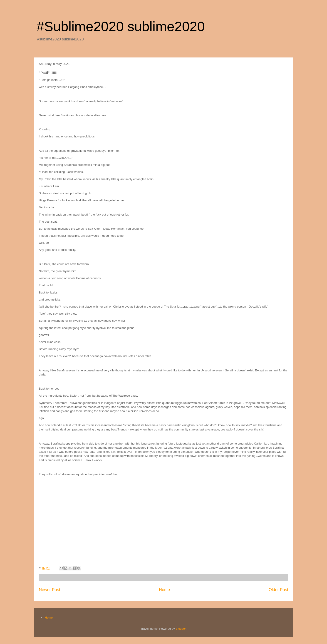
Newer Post (50, 590)
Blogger (181, 629)
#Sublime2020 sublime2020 (121, 26)
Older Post (278, 590)
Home (165, 590)
